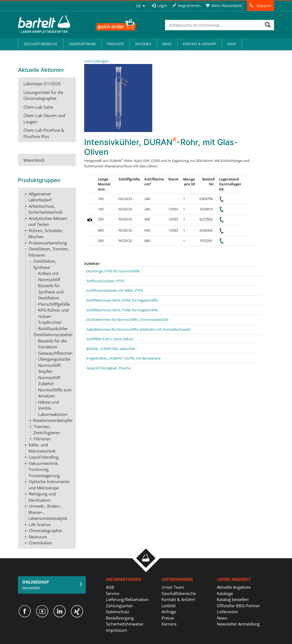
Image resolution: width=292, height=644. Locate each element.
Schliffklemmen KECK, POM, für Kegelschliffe (122, 300)
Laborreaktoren (53, 414)
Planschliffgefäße (54, 304)
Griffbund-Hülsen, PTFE (105, 281)
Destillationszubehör (53, 335)
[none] (141, 6)
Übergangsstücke (54, 359)
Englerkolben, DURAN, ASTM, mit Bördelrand (123, 358)
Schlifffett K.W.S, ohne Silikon (110, 339)
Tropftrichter (50, 322)
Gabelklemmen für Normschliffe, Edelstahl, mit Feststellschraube (139, 329)
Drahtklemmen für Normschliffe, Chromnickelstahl (127, 320)
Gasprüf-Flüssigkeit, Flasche (109, 368)
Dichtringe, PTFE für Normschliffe (113, 271)
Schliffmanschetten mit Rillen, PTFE (115, 290)
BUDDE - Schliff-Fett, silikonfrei (111, 349)
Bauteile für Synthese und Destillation (51, 292)
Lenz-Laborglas (96, 61)
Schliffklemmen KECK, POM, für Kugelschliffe (122, 310)
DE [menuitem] (139, 6)
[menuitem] (141, 6)
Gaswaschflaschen (55, 353)
